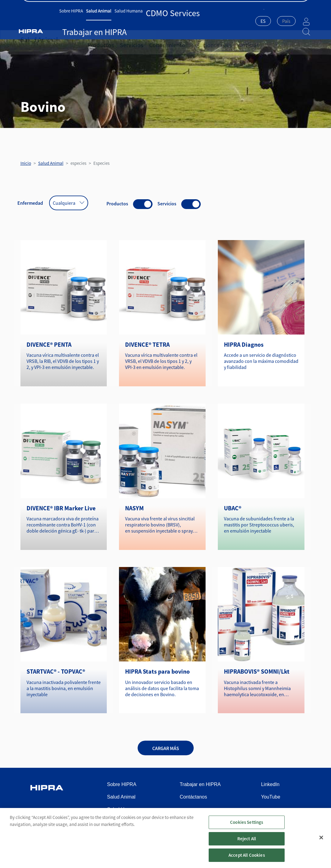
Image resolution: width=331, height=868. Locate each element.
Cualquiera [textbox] (64, 203)
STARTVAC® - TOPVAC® (56, 671)
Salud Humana (135, 21)
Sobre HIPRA (77, 21)
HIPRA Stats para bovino (157, 671)
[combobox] (248, 22)
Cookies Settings (246, 828)
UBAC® (233, 508)
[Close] (321, 843)
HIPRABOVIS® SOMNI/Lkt (257, 671)
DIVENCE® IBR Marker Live (61, 508)
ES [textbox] (248, 21)
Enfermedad (30, 203)
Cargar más (166, 748)
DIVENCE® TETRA (147, 344)
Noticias (224, 40)
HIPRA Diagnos (244, 344)
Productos (98, 40)
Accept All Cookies (247, 861)
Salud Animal (105, 21)
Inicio (26, 163)
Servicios (125, 40)
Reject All (247, 844)
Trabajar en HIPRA (201, 21)
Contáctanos (298, 6)
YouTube (271, 797)
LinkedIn (270, 784)
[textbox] (271, 21)
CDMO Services (166, 21)
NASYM (134, 508)
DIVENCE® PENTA (49, 344)
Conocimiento (155, 40)
